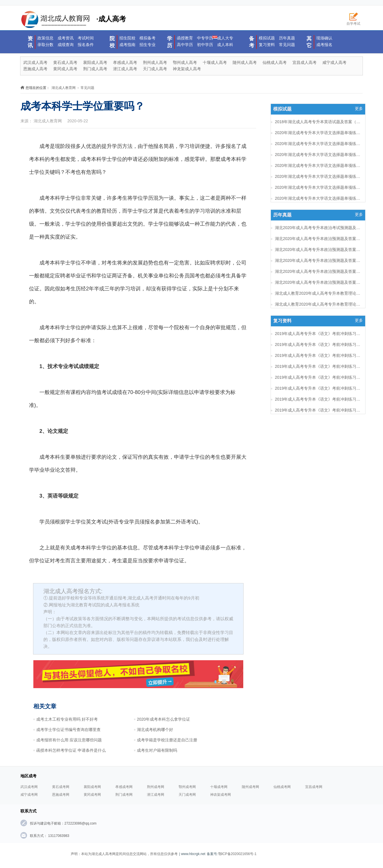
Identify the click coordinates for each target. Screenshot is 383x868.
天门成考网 (187, 795)
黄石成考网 (61, 787)
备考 (252, 42)
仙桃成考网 (282, 787)
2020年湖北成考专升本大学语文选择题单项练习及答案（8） (318, 133)
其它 (309, 42)
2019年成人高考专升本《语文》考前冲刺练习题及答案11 (318, 399)
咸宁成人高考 (334, 62)
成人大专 (225, 38)
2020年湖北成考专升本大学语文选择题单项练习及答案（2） (318, 198)
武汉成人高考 (35, 62)
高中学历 (185, 45)
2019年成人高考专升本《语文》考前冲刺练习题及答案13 (318, 377)
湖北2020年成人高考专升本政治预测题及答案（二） (318, 271)
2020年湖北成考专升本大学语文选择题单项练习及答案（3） (318, 187)
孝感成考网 (124, 787)
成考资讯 (66, 38)
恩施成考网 (61, 795)
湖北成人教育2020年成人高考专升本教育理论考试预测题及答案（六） (318, 293)
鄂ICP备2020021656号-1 (237, 854)
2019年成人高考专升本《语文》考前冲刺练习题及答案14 (318, 366)
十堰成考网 (219, 787)
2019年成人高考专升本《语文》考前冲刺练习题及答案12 (318, 388)
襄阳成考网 (92, 787)
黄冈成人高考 (65, 69)
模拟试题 (267, 38)
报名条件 (86, 45)
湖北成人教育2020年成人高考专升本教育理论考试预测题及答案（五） (318, 304)
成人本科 (225, 45)
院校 (112, 42)
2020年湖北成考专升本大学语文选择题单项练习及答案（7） (318, 144)
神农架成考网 (221, 795)
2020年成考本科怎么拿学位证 (163, 719)
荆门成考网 (124, 795)
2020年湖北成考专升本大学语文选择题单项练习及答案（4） (318, 176)
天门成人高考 (155, 69)
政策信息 (45, 38)
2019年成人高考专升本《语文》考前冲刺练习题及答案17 (318, 334)
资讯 (30, 42)
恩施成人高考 (35, 69)
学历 (170, 42)
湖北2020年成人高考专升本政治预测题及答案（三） (318, 260)
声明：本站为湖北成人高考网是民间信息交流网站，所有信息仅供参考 (124, 854)
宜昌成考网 (314, 787)
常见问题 (287, 45)
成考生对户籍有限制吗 (157, 750)
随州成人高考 (245, 62)
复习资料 (267, 45)
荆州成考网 (156, 787)
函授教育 (185, 38)
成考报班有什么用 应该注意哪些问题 (69, 740)
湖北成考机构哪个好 (155, 730)
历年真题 (287, 38)
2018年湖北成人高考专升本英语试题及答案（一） (318, 122)
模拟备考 (148, 38)
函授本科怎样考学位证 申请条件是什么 (71, 750)
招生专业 (148, 45)
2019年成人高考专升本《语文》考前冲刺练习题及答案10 (318, 410)
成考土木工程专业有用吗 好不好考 (67, 719)
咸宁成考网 (29, 795)
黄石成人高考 (65, 62)
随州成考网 (250, 787)
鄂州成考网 (187, 787)
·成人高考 (73, 20)
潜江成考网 (156, 795)
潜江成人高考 (125, 69)
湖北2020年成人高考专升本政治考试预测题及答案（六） (318, 228)
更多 (359, 108)
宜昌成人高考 (305, 62)
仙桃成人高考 (275, 62)
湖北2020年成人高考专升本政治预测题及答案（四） (318, 250)
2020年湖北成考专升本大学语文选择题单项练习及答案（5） (318, 165)
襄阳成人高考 (95, 62)
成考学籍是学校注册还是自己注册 (167, 740)
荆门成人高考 (95, 69)
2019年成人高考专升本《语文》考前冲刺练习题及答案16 (318, 344)
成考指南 (127, 45)
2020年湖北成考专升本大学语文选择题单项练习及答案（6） (318, 155)
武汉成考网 (29, 787)
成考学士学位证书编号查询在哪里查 (68, 730)
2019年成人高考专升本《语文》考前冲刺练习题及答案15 (318, 355)
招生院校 (127, 38)
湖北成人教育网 (64, 88)
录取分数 (45, 45)
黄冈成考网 (92, 795)
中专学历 (205, 38)
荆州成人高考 (155, 62)
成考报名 (324, 45)
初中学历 (205, 45)
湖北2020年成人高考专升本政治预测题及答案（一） (318, 282)
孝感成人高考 (125, 62)
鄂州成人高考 (185, 62)
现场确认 (324, 38)
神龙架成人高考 (187, 69)
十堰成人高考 (215, 62)
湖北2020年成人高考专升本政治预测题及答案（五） (318, 239)
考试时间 (86, 38)
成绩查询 (66, 45)
